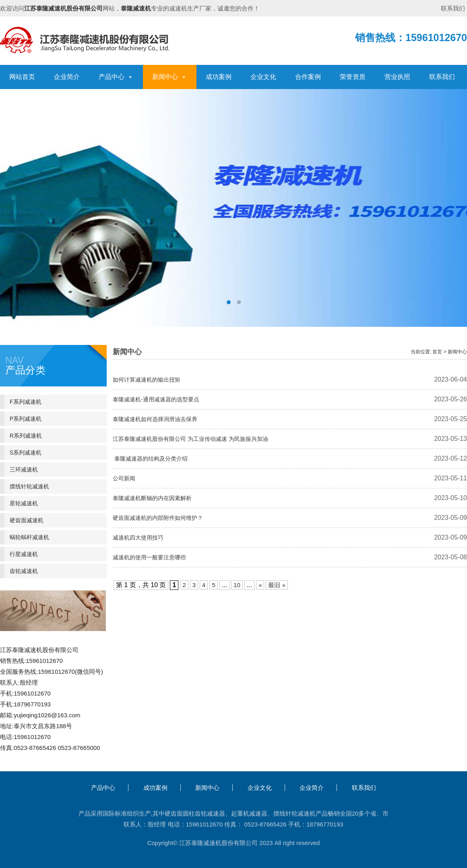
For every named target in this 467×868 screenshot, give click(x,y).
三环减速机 (24, 469)
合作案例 (308, 77)
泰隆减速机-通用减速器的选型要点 (156, 399)
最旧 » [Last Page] (277, 585)
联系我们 (453, 8)
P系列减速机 (26, 419)
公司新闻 (124, 478)
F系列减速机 (26, 402)
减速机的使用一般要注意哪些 (149, 557)
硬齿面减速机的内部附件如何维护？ (158, 518)
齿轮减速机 (24, 571)
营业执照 (397, 77)
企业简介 (67, 77)
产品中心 (116, 77)
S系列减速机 (26, 453)
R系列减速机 (26, 436)
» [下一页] (260, 585)
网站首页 (22, 77)
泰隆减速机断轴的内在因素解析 (152, 498)
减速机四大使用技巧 (138, 538)
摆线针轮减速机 (29, 486)
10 (237, 585)
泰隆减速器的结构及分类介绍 (150, 459)
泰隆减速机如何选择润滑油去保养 (155, 419)
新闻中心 (169, 77)
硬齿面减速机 (27, 520)
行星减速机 (24, 554)
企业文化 (263, 77)
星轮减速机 (24, 503)
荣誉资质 (353, 77)
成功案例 (219, 77)
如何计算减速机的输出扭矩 (147, 380)
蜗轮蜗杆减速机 (29, 537)
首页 (437, 352)
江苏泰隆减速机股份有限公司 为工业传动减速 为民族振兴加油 (190, 439)
